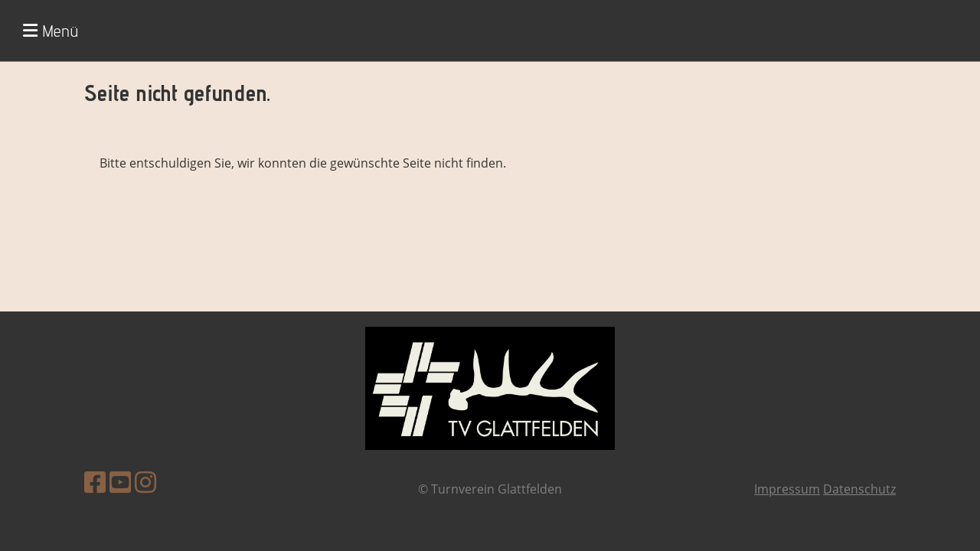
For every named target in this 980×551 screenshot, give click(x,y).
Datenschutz (859, 489)
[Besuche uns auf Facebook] (95, 482)
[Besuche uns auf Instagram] (145, 482)
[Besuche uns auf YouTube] (120, 482)
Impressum (787, 489)
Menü (51, 31)
